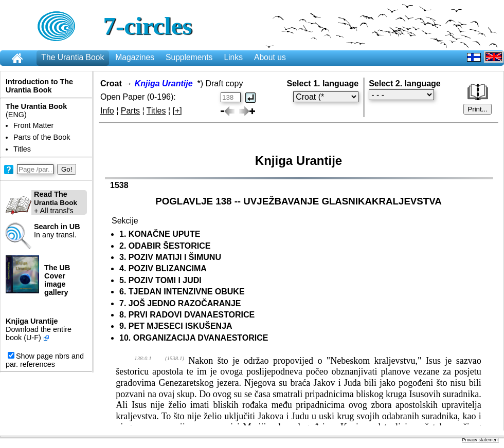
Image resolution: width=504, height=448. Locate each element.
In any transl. (57, 231)
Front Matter (33, 125)
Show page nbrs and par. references (45, 360)
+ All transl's (41, 202)
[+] (177, 111)
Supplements (189, 57)
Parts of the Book (42, 137)
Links (233, 57)
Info (107, 111)
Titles (22, 149)
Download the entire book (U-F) (39, 333)
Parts (130, 111)
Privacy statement (480, 440)
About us (270, 57)
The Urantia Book (73, 57)
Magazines (135, 57)
